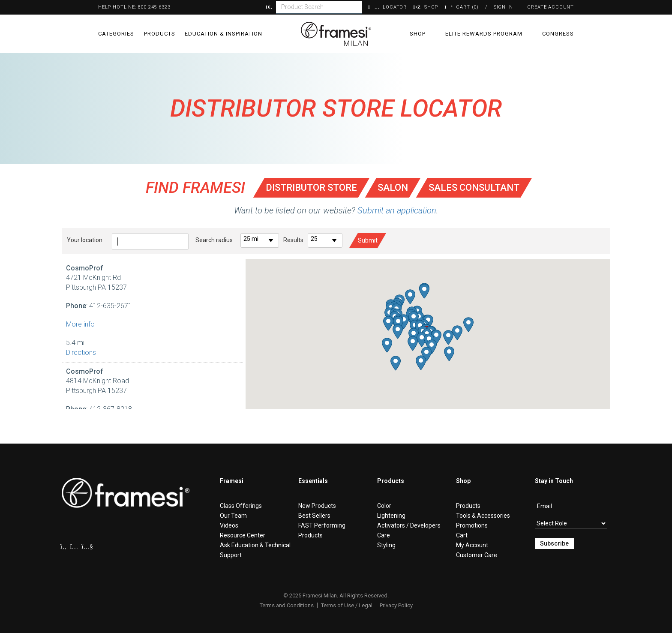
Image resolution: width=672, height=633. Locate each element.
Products (160, 34)
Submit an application (397, 210)
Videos (229, 525)
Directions (81, 352)
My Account (472, 545)
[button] (422, 340)
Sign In (503, 7)
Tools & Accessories (483, 516)
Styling (386, 545)
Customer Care (477, 555)
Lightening (391, 516)
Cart (462, 535)
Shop (418, 34)
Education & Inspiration (223, 34)
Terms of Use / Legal (347, 605)
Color (384, 506)
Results (293, 240)
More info (80, 324)
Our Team (233, 516)
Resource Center (243, 535)
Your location (85, 240)
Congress (558, 34)
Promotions (472, 525)
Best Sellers (314, 516)
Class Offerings (241, 506)
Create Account (550, 7)
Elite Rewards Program (484, 34)
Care (384, 535)
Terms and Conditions (287, 605)
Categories (116, 34)
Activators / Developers (409, 525)
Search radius (214, 240)
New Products (317, 506)
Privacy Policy (396, 605)
